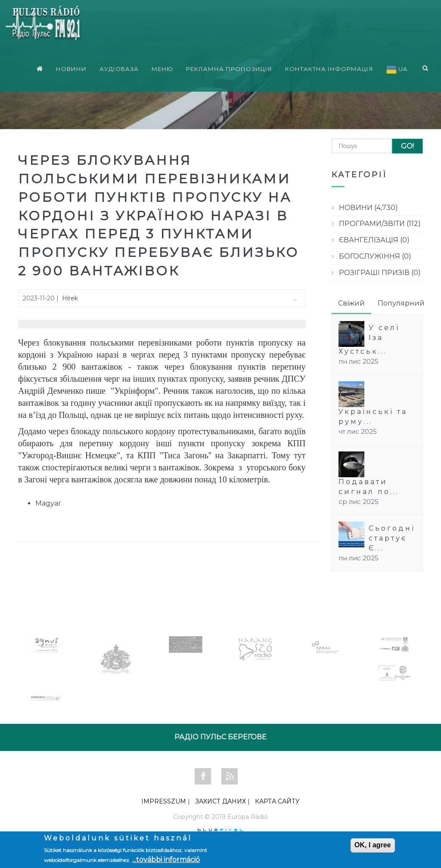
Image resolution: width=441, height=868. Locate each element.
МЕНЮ (162, 65)
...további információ (166, 860)
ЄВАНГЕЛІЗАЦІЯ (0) (374, 240)
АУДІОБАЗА (119, 65)
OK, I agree (373, 845)
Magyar (48, 503)
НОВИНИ (71, 65)
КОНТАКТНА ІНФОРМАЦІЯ (329, 65)
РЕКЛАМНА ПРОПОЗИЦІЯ (229, 65)
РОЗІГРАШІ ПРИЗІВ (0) (380, 273)
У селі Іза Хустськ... (369, 340)
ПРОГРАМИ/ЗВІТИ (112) (380, 224)
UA (397, 66)
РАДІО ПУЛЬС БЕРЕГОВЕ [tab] (220, 737)
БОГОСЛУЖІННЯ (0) (375, 256)
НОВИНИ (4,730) (368, 208)
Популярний (401, 303)
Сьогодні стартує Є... (392, 538)
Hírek (70, 298)
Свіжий (351, 303)
